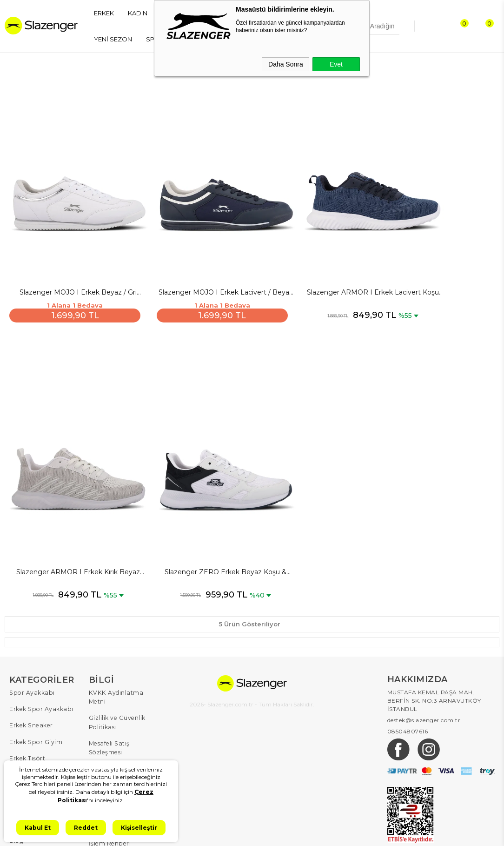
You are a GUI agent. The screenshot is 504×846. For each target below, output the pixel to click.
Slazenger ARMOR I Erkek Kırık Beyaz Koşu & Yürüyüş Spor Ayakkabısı (438, 257)
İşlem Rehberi (109, 757)
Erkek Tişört (27, 684)
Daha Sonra (286, 64)
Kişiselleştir (139, 828)
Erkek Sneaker (30, 653)
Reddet (86, 828)
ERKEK (104, 13)
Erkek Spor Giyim (35, 668)
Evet (336, 64)
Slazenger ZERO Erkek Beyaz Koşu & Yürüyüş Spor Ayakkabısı (67, 501)
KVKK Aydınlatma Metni (124, 621)
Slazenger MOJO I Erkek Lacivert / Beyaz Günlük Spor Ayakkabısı (190, 257)
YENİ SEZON (113, 39)
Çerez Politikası (111, 701)
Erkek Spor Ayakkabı (40, 637)
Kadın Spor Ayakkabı (40, 716)
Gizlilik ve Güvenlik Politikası (117, 641)
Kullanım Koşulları (116, 717)
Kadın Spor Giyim (35, 732)
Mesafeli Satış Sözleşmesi (108, 665)
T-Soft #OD (278, 831)
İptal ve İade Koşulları (120, 685)
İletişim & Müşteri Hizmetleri (114, 737)
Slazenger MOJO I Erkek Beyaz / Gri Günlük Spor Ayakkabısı (67, 257)
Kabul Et (38, 828)
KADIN (138, 13)
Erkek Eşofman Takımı (42, 700)
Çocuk (19, 748)
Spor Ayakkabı (31, 621)
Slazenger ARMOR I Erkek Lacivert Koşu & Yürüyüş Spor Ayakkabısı (314, 257)
